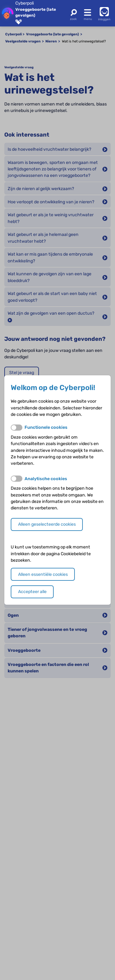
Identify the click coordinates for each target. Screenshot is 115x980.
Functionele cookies (46, 427)
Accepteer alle (32, 592)
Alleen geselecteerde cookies (47, 524)
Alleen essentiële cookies (43, 574)
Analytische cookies (46, 479)
